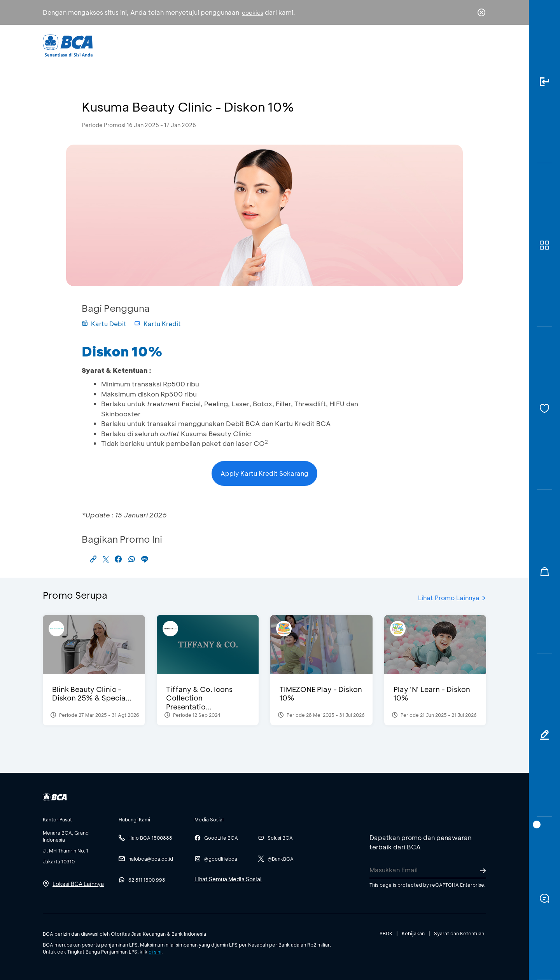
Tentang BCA (313, 45)
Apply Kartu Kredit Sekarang (264, 473)
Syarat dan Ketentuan (459, 933)
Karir (365, 45)
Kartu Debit (104, 324)
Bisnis (260, 45)
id (465, 45)
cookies (253, 13)
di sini (155, 952)
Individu (215, 45)
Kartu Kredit (157, 324)
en (479, 45)
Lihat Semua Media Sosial (228, 879)
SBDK (386, 933)
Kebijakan (413, 933)
